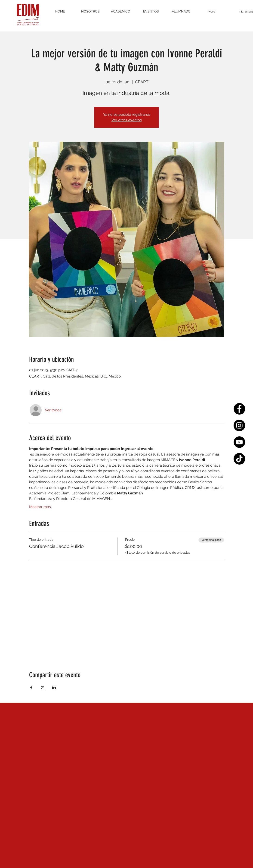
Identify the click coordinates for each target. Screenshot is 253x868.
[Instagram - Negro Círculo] (239, 425)
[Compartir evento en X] (43, 687)
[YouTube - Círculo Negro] (239, 442)
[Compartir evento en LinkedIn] (54, 687)
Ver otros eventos (127, 120)
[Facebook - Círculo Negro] (239, 409)
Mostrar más (40, 507)
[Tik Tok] (239, 459)
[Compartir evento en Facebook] (31, 687)
